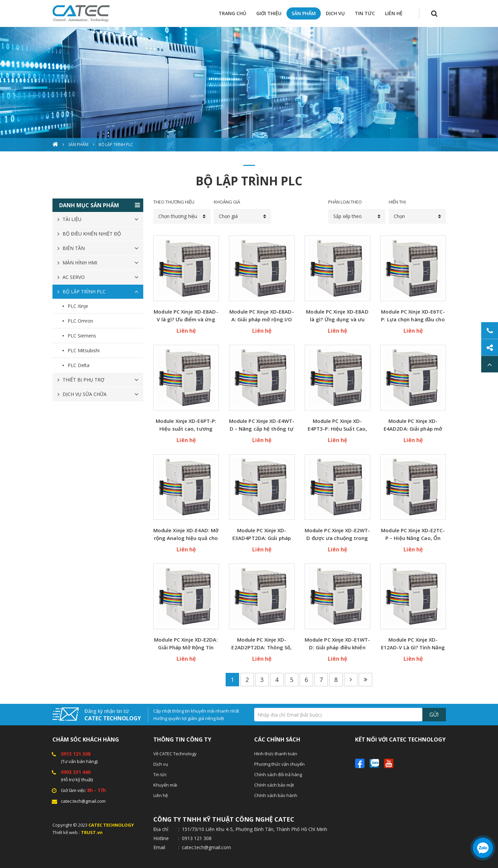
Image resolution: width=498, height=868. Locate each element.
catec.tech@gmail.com (83, 801)
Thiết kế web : (66, 832)
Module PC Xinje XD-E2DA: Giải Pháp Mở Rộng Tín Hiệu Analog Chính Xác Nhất (186, 644)
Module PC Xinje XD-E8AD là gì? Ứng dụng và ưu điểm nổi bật (337, 316)
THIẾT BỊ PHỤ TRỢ (83, 380)
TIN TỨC (365, 13)
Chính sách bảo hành (276, 795)
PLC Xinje (78, 306)
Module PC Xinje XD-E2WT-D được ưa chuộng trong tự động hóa (337, 534)
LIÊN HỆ (394, 13)
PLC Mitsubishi (84, 350)
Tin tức (160, 774)
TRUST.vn (92, 832)
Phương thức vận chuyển (279, 764)
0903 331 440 (76, 772)
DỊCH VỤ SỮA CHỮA (85, 394)
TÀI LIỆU (72, 219)
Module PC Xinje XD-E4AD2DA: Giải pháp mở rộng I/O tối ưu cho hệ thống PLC (413, 425)
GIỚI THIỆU (269, 13)
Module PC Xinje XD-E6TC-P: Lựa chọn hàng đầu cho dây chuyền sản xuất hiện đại (413, 316)
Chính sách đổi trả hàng (278, 774)
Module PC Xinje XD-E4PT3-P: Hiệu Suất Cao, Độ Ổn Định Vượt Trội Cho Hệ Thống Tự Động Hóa (337, 425)
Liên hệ (161, 795)
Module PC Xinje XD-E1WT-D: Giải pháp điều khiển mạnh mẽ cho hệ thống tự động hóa (337, 644)
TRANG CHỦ (232, 13)
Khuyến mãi (165, 785)
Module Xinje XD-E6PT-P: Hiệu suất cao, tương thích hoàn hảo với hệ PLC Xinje (186, 425)
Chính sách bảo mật (274, 785)
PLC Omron (80, 321)
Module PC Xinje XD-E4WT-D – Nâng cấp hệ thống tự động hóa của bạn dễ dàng (262, 425)
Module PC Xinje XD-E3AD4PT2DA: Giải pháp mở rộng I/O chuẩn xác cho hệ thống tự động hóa (262, 534)
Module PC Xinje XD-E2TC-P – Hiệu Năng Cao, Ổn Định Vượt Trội (413, 534)
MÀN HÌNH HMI (80, 263)
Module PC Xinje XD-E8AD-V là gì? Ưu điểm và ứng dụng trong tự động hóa (186, 316)
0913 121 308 (76, 754)
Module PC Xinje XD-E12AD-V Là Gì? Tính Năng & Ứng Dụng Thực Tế (413, 644)
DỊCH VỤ (335, 13)
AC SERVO (74, 277)
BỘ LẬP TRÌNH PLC (116, 144)
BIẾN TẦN (74, 248)
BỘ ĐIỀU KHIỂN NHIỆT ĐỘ (92, 234)
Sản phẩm (78, 144)
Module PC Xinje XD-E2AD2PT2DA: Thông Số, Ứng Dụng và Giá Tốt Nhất (261, 644)
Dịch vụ (161, 764)
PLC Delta (79, 365)
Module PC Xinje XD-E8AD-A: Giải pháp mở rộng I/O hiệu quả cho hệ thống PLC (261, 316)
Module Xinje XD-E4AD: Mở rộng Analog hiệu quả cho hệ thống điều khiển (186, 534)
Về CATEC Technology (175, 754)
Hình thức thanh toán (276, 754)
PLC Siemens (82, 336)
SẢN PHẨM (304, 13)
